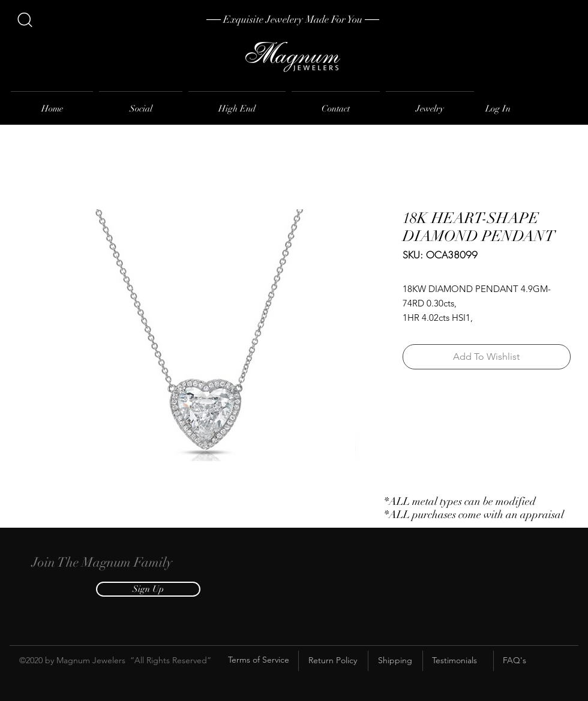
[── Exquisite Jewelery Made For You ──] (293, 20)
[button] (148, 589)
